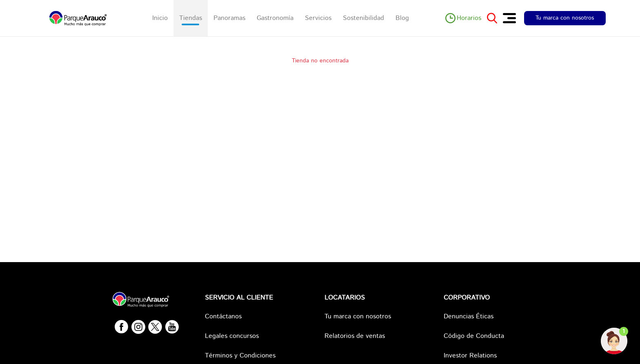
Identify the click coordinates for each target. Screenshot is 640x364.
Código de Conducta (474, 336)
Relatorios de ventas (355, 336)
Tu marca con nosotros (565, 18)
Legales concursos (232, 336)
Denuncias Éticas (469, 317)
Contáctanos (223, 317)
